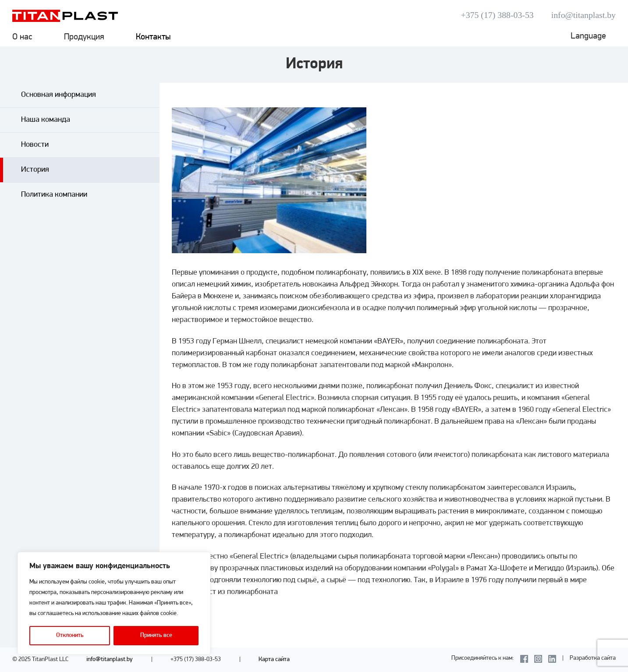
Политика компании (54, 195)
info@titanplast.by (584, 15)
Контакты (153, 37)
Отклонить (70, 635)
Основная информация (59, 95)
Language (588, 36)
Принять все (156, 635)
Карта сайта (274, 660)
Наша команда (46, 120)
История (35, 170)
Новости (35, 145)
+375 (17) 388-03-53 (497, 15)
